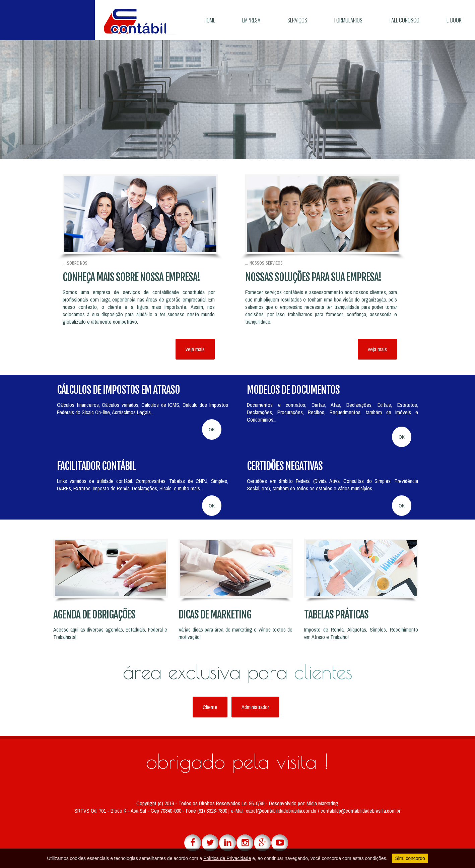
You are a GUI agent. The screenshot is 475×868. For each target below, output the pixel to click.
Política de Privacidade (227, 858)
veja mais (195, 349)
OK (212, 429)
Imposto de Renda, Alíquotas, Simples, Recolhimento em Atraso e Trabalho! (361, 633)
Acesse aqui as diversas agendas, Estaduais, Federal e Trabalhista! (110, 633)
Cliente (210, 707)
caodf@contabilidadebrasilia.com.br (282, 811)
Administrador (255, 707)
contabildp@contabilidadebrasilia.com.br (360, 811)
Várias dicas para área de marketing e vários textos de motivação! (235, 633)
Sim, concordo (410, 858)
